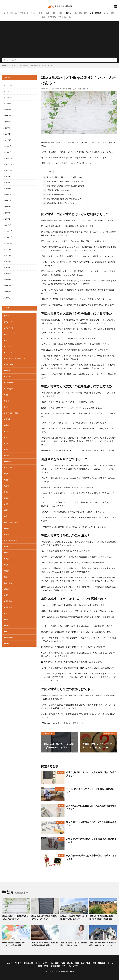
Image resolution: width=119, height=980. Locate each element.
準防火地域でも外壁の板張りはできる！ (60, 203)
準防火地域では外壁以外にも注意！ (58, 194)
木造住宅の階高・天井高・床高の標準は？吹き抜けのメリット (102, 944)
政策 (44, 17)
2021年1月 (7, 152)
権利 (7, 528)
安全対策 (9, 462)
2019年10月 (8, 243)
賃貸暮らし (9, 601)
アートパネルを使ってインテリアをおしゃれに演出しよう (91, 790)
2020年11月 (8, 164)
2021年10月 (8, 98)
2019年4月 (7, 280)
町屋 (7, 553)
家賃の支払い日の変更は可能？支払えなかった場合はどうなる (91, 807)
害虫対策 (9, 468)
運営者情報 (52, 17)
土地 (47, 13)
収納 (7, 425)
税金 (7, 565)
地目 (7, 443)
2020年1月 (7, 225)
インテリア (60, 789)
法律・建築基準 (95, 13)
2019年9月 (7, 249)
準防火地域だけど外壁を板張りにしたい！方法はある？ (37, 65)
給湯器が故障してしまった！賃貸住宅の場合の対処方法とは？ (91, 774)
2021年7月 (7, 116)
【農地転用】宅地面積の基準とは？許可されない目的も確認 (102, 917)
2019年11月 (8, 237)
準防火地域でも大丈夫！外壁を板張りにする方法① (64, 181)
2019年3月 (7, 286)
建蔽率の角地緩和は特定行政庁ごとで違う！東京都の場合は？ (15, 944)
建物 (54, 13)
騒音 (7, 644)
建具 (7, 474)
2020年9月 (7, 176)
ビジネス (13, 13)
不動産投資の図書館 (67, 971)
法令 (76, 89)
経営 (7, 571)
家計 (112, 13)
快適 (7, 492)
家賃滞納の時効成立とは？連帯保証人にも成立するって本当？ (91, 857)
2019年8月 (7, 255)
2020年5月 (7, 201)
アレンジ (9, 322)
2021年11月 (8, 91)
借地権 (8, 419)
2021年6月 (7, 122)
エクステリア (10, 334)
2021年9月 (7, 104)
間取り (8, 619)
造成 (7, 613)
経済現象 (9, 583)
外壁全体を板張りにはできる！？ (57, 190)
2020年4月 (7, 207)
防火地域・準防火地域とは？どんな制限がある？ (63, 177)
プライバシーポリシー (66, 17)
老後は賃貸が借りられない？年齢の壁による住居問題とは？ (91, 840)
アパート (9, 316)
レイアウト (9, 364)
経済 (7, 577)
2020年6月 (7, 195)
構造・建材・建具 (81, 13)
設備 (7, 589)
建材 (7, 480)
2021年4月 (7, 134)
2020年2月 (7, 219)
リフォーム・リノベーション (16, 358)
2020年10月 (8, 170)
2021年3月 (7, 140)
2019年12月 (8, 231)
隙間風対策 (9, 638)
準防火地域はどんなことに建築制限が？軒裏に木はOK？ (74, 944)
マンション (9, 352)
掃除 (7, 504)
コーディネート (11, 340)
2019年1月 (7, 298)
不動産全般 (24, 13)
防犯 (7, 625)
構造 (7, 516)
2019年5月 (7, 274)
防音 (7, 631)
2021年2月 (7, 146)
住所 (7, 407)
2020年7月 (7, 189)
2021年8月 (7, 110)
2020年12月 (8, 158)
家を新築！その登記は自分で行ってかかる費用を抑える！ (91, 824)
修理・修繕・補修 (12, 413)
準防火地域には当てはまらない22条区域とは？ (62, 199)
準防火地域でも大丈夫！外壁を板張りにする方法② (64, 186)
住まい (33, 13)
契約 (62, 806)
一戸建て (61, 822)
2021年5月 (7, 128)
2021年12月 (8, 85)
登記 (7, 559)
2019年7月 (7, 261)
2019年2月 (7, 292)
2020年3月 (7, 213)
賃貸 (7, 595)
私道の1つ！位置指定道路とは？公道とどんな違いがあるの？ (74, 917)
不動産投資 (9, 389)
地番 (7, 437)
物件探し (9, 547)
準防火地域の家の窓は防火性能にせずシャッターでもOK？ (44, 917)
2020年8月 (7, 183)
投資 (61, 13)
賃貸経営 (9, 607)
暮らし (68, 13)
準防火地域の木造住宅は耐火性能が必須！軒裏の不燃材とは (44, 944)
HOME (5, 13)
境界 (7, 449)
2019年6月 (7, 268)
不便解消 (9, 377)
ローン (106, 13)
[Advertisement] (59, 40)
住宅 (41, 13)
